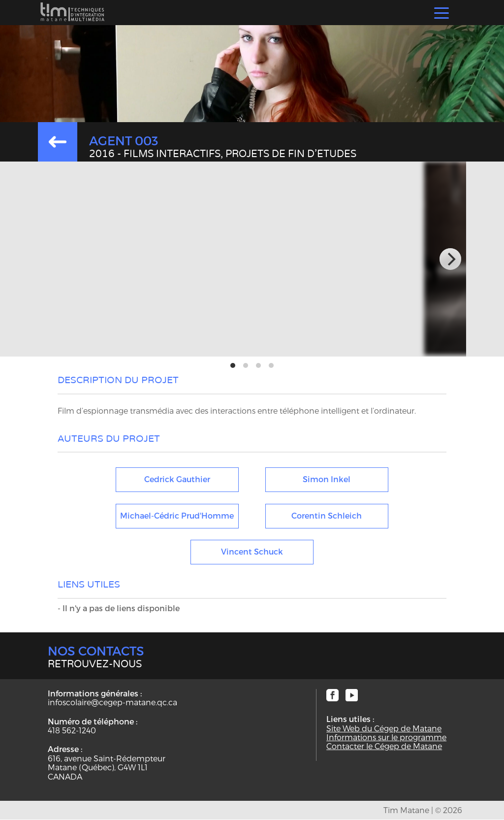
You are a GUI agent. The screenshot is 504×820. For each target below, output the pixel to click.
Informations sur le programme (386, 737)
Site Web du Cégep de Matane (384, 728)
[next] (450, 259)
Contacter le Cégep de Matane (384, 746)
